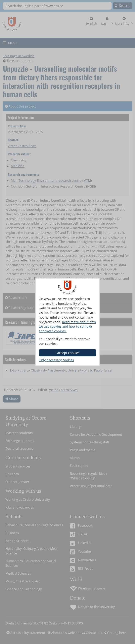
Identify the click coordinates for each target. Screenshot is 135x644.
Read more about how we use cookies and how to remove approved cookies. (67, 327)
